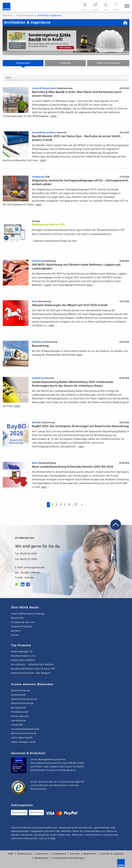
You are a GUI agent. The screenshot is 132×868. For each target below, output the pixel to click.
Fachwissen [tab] (23, 63)
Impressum (42, 854)
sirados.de (17, 725)
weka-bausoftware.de (24, 733)
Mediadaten (41, 858)
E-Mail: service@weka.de (30, 568)
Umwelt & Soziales (22, 627)
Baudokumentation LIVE (49, 225)
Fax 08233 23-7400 (26, 559)
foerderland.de (20, 712)
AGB (11, 854)
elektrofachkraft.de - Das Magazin (31, 673)
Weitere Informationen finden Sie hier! (54, 241)
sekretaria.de (19, 721)
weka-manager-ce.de (23, 742)
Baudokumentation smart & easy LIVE (33, 669)
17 (76, 505)
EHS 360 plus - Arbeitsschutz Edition (32, 665)
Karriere (16, 631)
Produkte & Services (23, 622)
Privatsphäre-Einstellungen (68, 858)
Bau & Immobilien (25, 16)
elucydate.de (18, 708)
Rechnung (36, 813)
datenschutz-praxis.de (24, 699)
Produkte (65, 63)
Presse (15, 635)
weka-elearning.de (22, 738)
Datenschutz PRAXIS (23, 660)
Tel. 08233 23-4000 (26, 554)
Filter (11, 78)
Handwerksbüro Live (23, 656)
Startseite (7, 16)
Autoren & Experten (112, 854)
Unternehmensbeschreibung (28, 614)
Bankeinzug (19, 813)
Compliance (59, 854)
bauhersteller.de (21, 691)
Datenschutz (25, 854)
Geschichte (18, 618)
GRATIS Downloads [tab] (108, 63)
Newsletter (90, 854)
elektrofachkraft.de (22, 703)
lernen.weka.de (20, 716)
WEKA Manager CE (22, 652)
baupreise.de (18, 695)
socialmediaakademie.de (25, 729)
